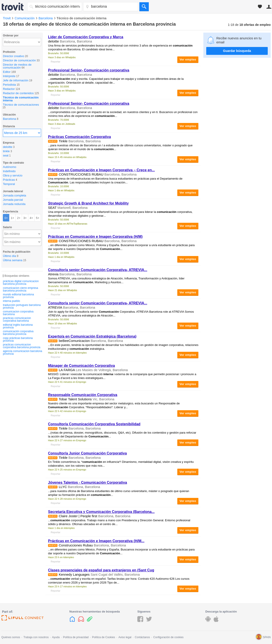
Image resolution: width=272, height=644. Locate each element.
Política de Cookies (104, 637)
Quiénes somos (11, 637)
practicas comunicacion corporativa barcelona (17, 319)
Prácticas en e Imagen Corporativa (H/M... (96, 541)
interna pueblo (11, 301)
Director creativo (14, 56)
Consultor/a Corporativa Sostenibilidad (94, 424)
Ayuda (56, 637)
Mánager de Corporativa (81, 366)
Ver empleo (188, 59)
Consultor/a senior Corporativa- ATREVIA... (98, 270)
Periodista (9, 85)
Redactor (9, 89)
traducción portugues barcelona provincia (22, 306)
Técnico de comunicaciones (21, 105)
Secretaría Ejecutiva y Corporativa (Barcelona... (101, 512)
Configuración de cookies (168, 637)
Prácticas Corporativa (79, 137)
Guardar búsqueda (237, 51)
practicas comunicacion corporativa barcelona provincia (22, 346)
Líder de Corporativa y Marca (86, 37)
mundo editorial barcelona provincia (18, 296)
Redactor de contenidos (18, 93)
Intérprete (9, 76)
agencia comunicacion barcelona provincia (23, 352)
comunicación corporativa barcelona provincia (18, 333)
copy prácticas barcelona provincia (18, 339)
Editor (7, 72)
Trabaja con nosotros (36, 637)
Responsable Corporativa (83, 395)
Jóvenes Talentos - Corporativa (88, 482)
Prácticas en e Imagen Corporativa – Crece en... (101, 170)
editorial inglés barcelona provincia (18, 326)
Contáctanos (142, 637)
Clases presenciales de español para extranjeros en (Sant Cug (101, 570)
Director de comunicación (19, 60)
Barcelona (10, 119)
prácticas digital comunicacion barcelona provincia (21, 283)
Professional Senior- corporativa (89, 70)
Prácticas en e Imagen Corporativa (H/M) (95, 237)
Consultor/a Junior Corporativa (87, 453)
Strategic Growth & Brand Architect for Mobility (88, 203)
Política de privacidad (76, 637)
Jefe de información (16, 80)
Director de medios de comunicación (17, 66)
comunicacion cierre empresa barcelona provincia (21, 289)
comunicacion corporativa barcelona (18, 313)
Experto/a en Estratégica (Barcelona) (92, 336)
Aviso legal (125, 637)
